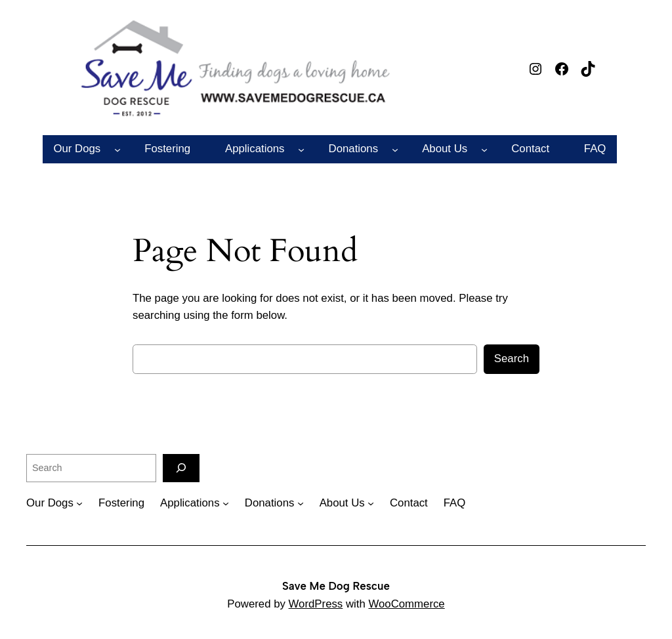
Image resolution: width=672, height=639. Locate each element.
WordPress (316, 604)
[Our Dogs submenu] (117, 149)
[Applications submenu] (301, 149)
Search (512, 359)
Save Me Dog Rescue (336, 586)
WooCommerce (406, 604)
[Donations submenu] (395, 149)
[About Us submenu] (484, 149)
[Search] (181, 468)
